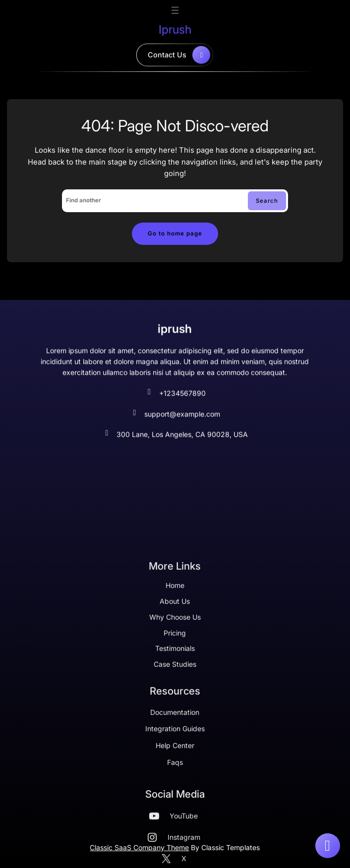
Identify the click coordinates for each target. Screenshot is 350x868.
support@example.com (175, 421)
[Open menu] (175, 8)
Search (267, 201)
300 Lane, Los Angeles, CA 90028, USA (175, 442)
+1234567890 (175, 401)
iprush (175, 28)
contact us (179, 53)
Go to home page (175, 233)
